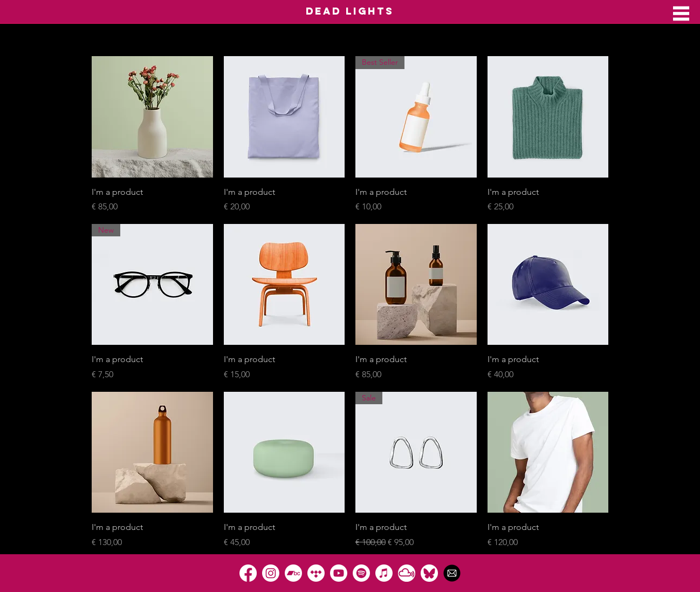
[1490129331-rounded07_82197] (452, 573)
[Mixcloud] (407, 573)
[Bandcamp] (293, 573)
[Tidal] (316, 573)
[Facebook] (248, 573)
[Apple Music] (384, 573)
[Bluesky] (429, 573)
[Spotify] (361, 573)
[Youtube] (339, 573)
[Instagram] (271, 573)
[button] (681, 13)
